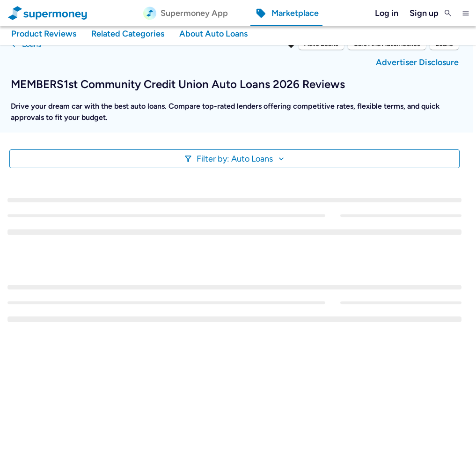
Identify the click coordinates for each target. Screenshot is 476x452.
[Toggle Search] (448, 13)
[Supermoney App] (186, 13)
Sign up (424, 13)
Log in (387, 13)
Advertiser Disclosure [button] (417, 62)
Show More (38, 129)
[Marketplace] (286, 13)
